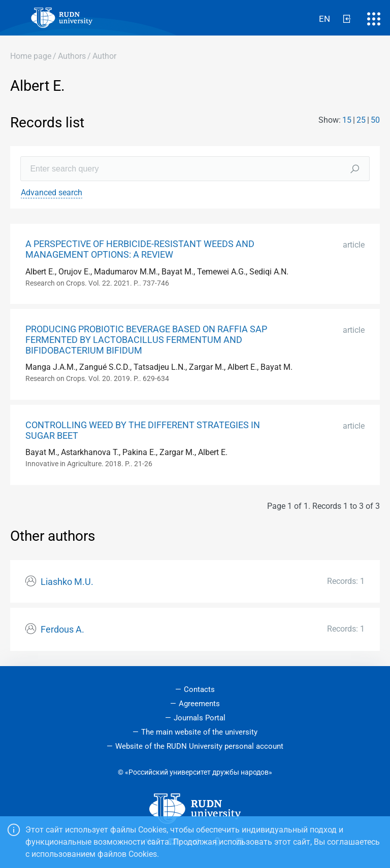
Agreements (199, 704)
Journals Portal (200, 718)
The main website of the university (199, 732)
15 (347, 120)
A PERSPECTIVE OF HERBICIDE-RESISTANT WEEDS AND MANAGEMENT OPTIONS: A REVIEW (140, 249)
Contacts (199, 689)
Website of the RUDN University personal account (199, 746)
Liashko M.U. (67, 582)
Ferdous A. (62, 630)
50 (375, 120)
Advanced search (52, 193)
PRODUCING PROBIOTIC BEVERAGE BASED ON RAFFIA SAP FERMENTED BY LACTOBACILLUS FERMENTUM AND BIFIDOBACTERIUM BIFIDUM (146, 340)
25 (361, 120)
